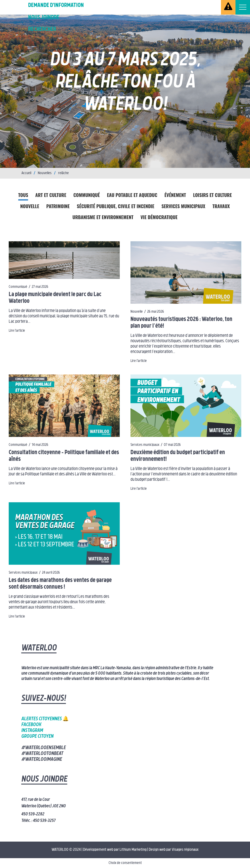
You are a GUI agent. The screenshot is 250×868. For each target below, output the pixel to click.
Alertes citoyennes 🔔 (45, 719)
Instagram (32, 731)
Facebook (31, 725)
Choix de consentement (125, 863)
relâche (63, 173)
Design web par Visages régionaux (174, 850)
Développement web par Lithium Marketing (115, 850)
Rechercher (42, 29)
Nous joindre (44, 18)
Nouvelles (45, 173)
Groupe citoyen (37, 737)
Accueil (26, 173)
